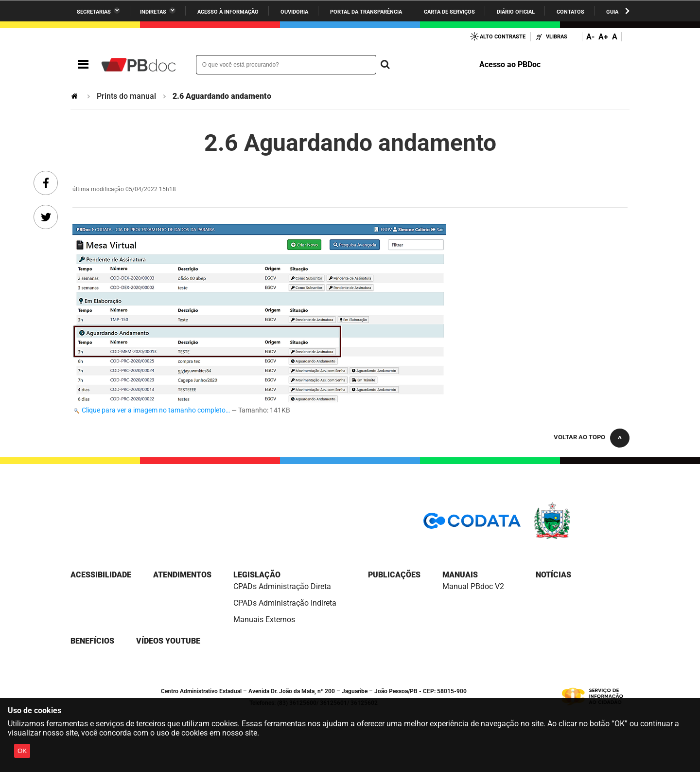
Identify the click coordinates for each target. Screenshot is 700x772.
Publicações (394, 575)
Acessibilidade (101, 575)
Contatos (570, 12)
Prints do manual (126, 96)
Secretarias (94, 12)
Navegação (83, 64)
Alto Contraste (503, 37)
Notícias (553, 575)
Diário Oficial (516, 12)
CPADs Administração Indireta (285, 603)
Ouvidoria (294, 12)
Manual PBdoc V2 (473, 586)
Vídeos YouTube (168, 641)
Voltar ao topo (579, 437)
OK (22, 751)
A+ (603, 37)
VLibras (557, 37)
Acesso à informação (228, 12)
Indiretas (153, 12)
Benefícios (92, 641)
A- (590, 37)
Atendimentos (182, 575)
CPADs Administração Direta (282, 586)
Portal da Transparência (366, 12)
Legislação (257, 575)
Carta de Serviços (449, 12)
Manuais (460, 575)
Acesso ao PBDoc (510, 64)
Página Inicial (75, 96)
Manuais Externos (264, 619)
